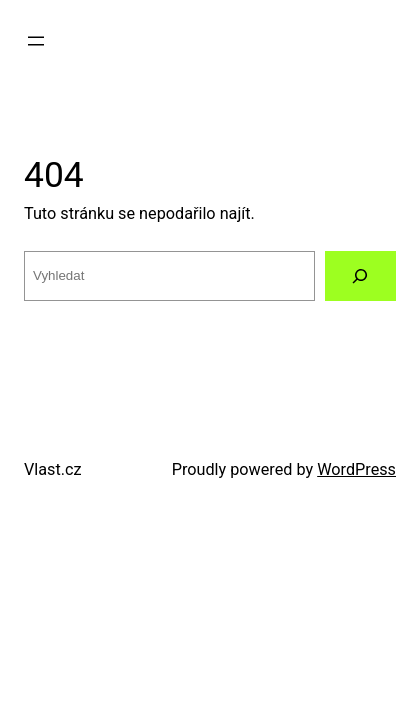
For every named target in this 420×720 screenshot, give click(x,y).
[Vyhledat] (360, 276)
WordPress (356, 469)
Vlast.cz (53, 469)
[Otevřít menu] (36, 41)
